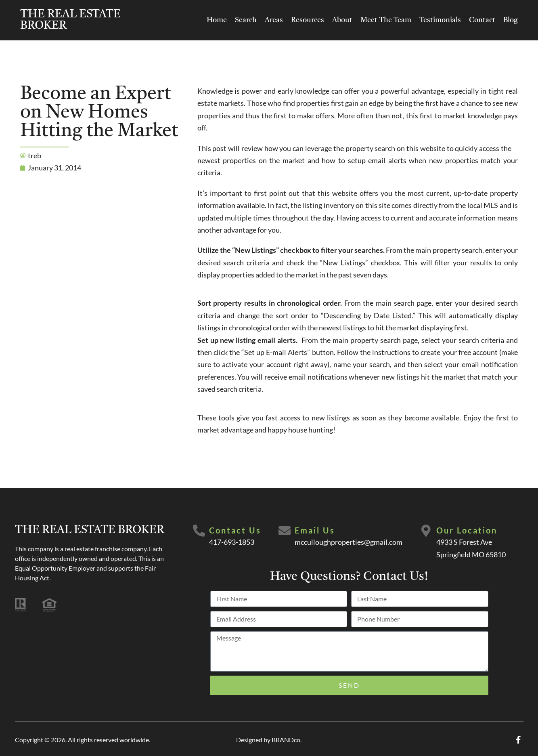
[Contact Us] (199, 531)
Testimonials (440, 20)
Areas (274, 20)
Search (246, 20)
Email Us (315, 530)
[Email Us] (285, 531)
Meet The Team (386, 20)
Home (217, 20)
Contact (482, 20)
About (342, 20)
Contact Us (235, 530)
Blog (511, 20)
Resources (308, 20)
